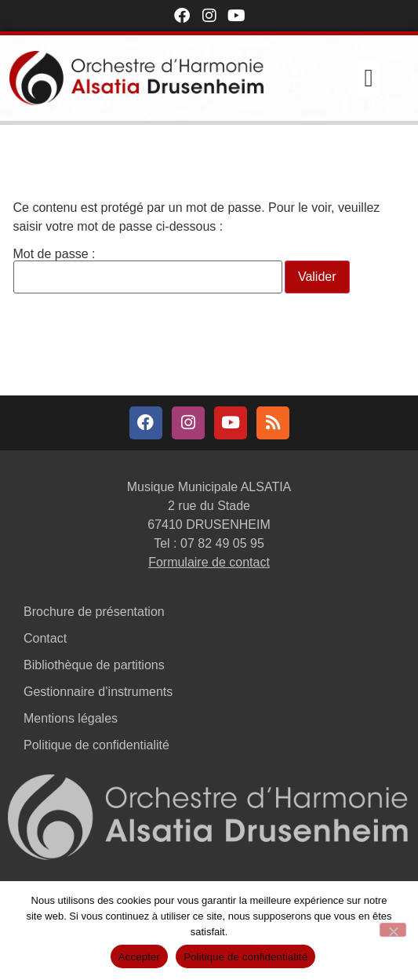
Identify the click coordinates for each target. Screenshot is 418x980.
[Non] (393, 930)
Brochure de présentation (94, 612)
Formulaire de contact (209, 562)
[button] (369, 78)
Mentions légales (71, 718)
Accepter (139, 957)
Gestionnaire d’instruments (98, 692)
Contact (45, 638)
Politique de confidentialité (96, 745)
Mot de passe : (148, 271)
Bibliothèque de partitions (94, 665)
